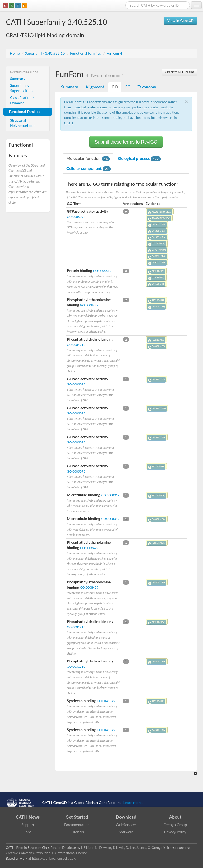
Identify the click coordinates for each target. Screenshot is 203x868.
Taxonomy (147, 87)
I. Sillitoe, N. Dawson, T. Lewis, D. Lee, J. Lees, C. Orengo (122, 848)
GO (115, 87)
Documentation (77, 825)
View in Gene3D (180, 20)
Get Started (77, 817)
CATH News (28, 817)
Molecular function (88, 159)
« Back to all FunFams (180, 72)
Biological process (139, 159)
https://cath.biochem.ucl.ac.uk (54, 858)
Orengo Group (175, 825)
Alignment (95, 87)
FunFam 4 (114, 53)
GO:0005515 (102, 271)
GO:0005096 (76, 217)
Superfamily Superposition (21, 88)
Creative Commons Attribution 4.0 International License (46, 853)
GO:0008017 (110, 495)
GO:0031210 (76, 345)
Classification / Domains (22, 100)
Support (28, 825)
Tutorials (77, 832)
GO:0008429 (89, 305)
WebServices (126, 825)
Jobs (28, 832)
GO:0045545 (106, 701)
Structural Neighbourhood (23, 123)
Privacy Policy (175, 832)
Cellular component (89, 169)
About (175, 817)
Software (126, 832)
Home (15, 53)
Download (126, 817)
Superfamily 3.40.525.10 (45, 53)
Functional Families (86, 53)
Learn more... (134, 802)
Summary (18, 78)
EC (128, 87)
